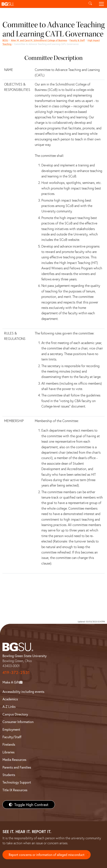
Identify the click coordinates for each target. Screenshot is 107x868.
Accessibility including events (23, 692)
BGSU (5, 40)
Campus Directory (15, 714)
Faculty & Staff (77, 40)
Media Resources (14, 760)
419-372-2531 (16, 672)
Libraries (8, 752)
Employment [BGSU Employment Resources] (11, 729)
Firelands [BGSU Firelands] (9, 744)
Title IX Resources (15, 790)
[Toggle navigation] (101, 4)
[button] (42, 4)
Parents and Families (17, 767)
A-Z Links (9, 706)
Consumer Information (18, 722)
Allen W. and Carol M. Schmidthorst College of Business (39, 40)
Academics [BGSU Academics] (10, 699)
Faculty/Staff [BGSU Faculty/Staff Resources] (12, 737)
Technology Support (17, 782)
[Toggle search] (90, 4)
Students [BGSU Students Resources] (9, 775)
